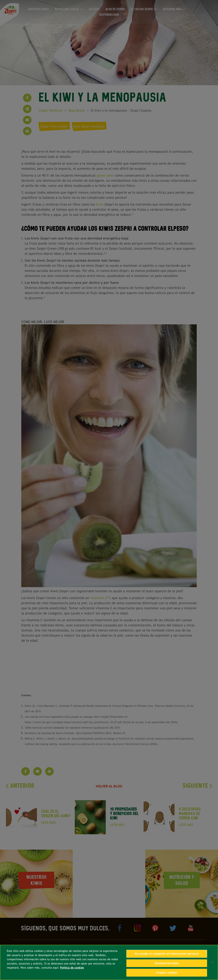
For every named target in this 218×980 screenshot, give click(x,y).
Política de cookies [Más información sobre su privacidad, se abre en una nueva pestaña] (72, 968)
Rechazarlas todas (167, 963)
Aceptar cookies (167, 973)
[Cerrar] (213, 962)
